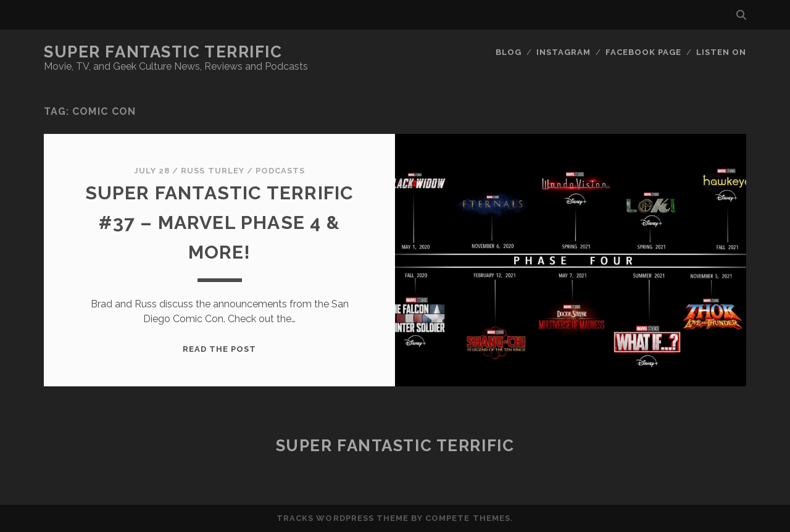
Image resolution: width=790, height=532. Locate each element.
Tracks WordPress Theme (343, 518)
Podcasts (280, 171)
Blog (509, 52)
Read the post (220, 349)
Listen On (721, 52)
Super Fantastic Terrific (163, 52)
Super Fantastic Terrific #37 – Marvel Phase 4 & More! (220, 222)
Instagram (563, 52)
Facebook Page (644, 52)
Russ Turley (212, 171)
